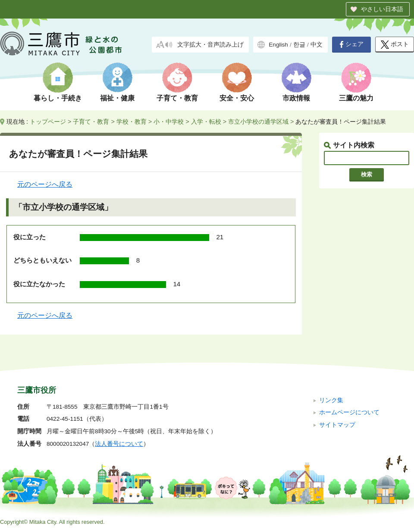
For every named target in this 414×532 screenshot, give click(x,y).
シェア (351, 44)
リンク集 (331, 400)
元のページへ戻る (45, 184)
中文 (317, 45)
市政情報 (296, 98)
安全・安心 (237, 98)
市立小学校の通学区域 (258, 122)
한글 (299, 45)
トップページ (48, 122)
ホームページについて (349, 412)
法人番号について (119, 444)
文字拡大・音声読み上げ (210, 45)
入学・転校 (206, 122)
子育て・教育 (177, 98)
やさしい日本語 (382, 9)
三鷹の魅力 (356, 98)
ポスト (395, 45)
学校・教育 (132, 122)
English (278, 45)
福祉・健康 (117, 98)
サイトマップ (337, 425)
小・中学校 (169, 122)
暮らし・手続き (58, 98)
